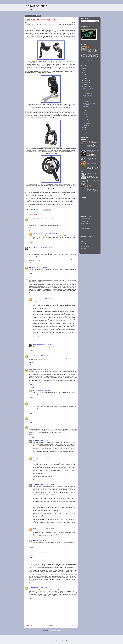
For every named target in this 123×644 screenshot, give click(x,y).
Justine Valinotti (33, 248)
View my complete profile (86, 61)
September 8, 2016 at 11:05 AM (47, 440)
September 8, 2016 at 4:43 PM (43, 540)
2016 (84, 79)
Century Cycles (84, 251)
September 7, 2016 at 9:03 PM (42, 418)
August (85, 111)
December (86, 80)
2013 (84, 132)
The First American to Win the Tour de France (88, 97)
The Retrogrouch (36, 6)
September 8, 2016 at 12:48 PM (44, 458)
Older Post (73, 625)
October (86, 85)
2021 (84, 68)
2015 (84, 128)
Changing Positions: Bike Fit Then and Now (93, 174)
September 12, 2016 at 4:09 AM (43, 562)
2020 (84, 70)
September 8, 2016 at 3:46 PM (48, 529)
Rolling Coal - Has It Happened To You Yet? (89, 89)
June (85, 115)
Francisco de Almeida (39, 234)
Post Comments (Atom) (54, 631)
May (85, 117)
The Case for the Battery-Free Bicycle (89, 104)
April (85, 119)
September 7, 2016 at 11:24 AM (39, 403)
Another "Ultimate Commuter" (87, 101)
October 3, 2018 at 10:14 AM (41, 588)
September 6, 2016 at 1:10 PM (47, 219)
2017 (84, 77)
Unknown (36, 299)
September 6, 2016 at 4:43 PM (45, 248)
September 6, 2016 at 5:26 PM (41, 267)
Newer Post (28, 625)
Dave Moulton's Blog (85, 229)
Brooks (35, 440)
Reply (30, 228)
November (86, 83)
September (86, 87)
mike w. (31, 267)
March (85, 121)
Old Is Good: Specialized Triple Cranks (93, 151)
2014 (84, 130)
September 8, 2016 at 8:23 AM (40, 427)
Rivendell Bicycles (85, 244)
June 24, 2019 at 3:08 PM (51, 234)
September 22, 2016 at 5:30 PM (44, 345)
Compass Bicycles (85, 239)
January (86, 125)
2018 (84, 74)
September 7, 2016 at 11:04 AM (44, 369)
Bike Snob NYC (84, 221)
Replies (32, 231)
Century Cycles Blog (85, 224)
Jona (34, 458)
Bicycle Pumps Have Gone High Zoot (88, 93)
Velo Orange (84, 249)
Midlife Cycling (84, 231)
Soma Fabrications (85, 246)
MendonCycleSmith (34, 219)
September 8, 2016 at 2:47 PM (43, 553)
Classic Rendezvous (85, 226)
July (85, 113)
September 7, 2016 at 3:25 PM (46, 390)
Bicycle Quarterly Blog (86, 219)
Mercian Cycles (84, 241)
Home (51, 625)
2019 (84, 72)
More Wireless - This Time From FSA (88, 107)
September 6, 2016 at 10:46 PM (42, 356)
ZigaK (35, 345)
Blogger (70, 641)
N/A (30, 403)
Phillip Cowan (33, 369)
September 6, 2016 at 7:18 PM (42, 278)
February (86, 123)
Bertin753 (31, 278)
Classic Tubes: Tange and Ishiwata (92, 141)
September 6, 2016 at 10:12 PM (46, 299)
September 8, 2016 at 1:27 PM (46, 484)
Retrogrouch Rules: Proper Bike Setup (92, 163)
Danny (31, 427)
